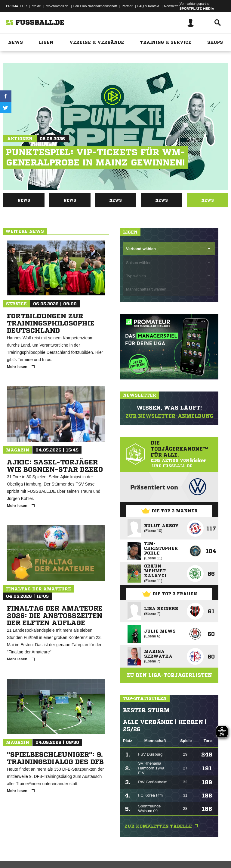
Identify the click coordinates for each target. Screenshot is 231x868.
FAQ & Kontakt (148, 6)
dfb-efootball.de (57, 6)
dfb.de (36, 6)
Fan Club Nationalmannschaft (95, 6)
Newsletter (172, 6)
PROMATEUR (16, 6)
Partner (127, 6)
